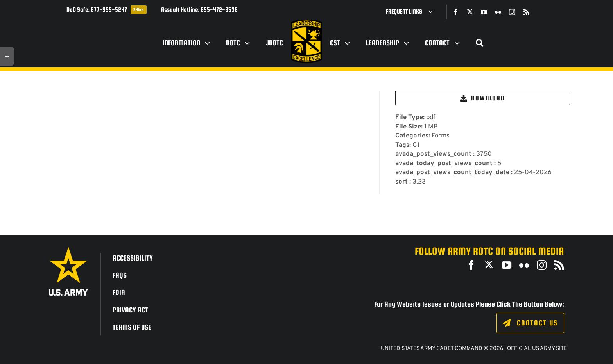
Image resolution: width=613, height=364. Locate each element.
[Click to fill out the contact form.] (530, 323)
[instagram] (512, 12)
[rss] (526, 12)
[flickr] (498, 12)
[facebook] (456, 12)
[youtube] (484, 12)
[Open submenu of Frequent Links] (434, 12)
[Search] (480, 43)
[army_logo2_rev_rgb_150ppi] (68, 250)
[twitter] (470, 12)
